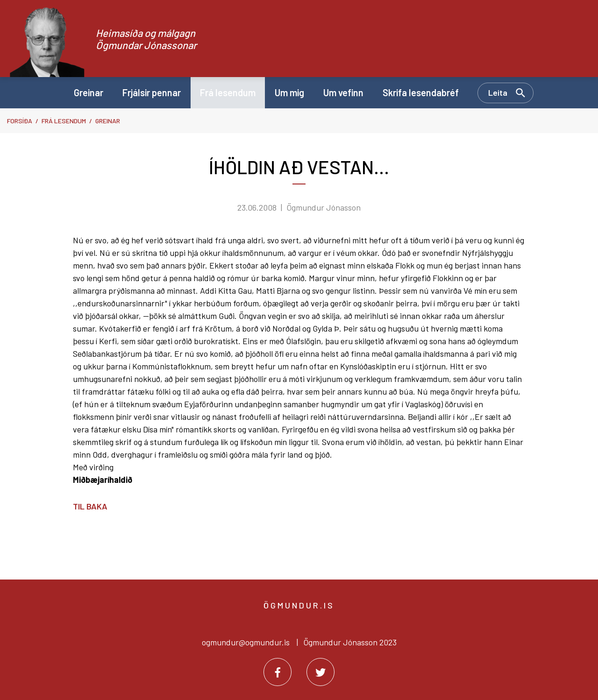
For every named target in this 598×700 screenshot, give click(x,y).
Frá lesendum (64, 121)
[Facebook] (278, 672)
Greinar (108, 121)
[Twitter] (320, 672)
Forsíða (20, 121)
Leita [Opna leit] (498, 92)
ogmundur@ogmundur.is (246, 642)
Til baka (90, 506)
